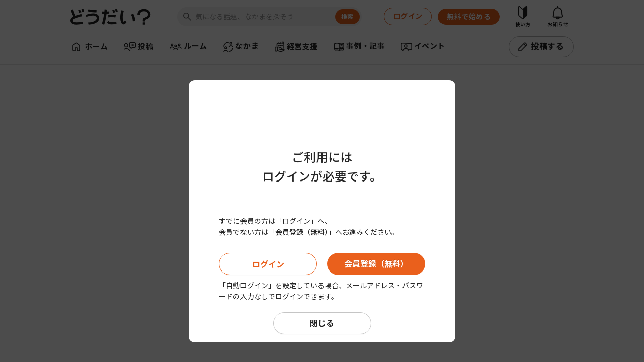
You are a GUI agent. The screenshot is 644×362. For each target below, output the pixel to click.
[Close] (445, 63)
